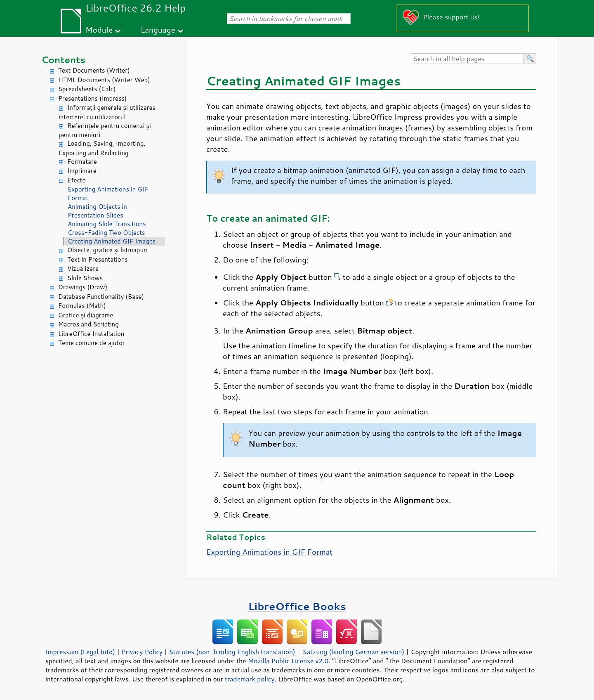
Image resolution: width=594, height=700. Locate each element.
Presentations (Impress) (92, 98)
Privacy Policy (142, 652)
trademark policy (250, 679)
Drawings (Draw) (83, 287)
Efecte (77, 180)
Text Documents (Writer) (94, 70)
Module (99, 30)
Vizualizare (83, 268)
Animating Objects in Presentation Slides (97, 211)
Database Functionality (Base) (101, 297)
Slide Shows (85, 278)
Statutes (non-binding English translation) (232, 652)
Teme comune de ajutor (92, 343)
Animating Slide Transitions (107, 224)
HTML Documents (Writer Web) (104, 80)
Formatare (82, 162)
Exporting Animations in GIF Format (108, 194)
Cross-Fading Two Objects (106, 233)
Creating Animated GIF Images (112, 241)
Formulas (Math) (82, 306)
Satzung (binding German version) (354, 652)
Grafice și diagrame (86, 315)
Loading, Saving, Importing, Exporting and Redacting (102, 148)
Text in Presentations (98, 259)
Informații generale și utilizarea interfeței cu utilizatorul (107, 112)
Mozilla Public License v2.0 (288, 661)
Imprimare (82, 171)
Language (158, 30)
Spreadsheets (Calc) (87, 89)
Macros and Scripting (88, 324)
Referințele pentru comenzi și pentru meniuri (105, 130)
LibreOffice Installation (91, 334)
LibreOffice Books (297, 606)
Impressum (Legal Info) (80, 652)
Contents (63, 60)
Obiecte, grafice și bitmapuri (107, 250)
